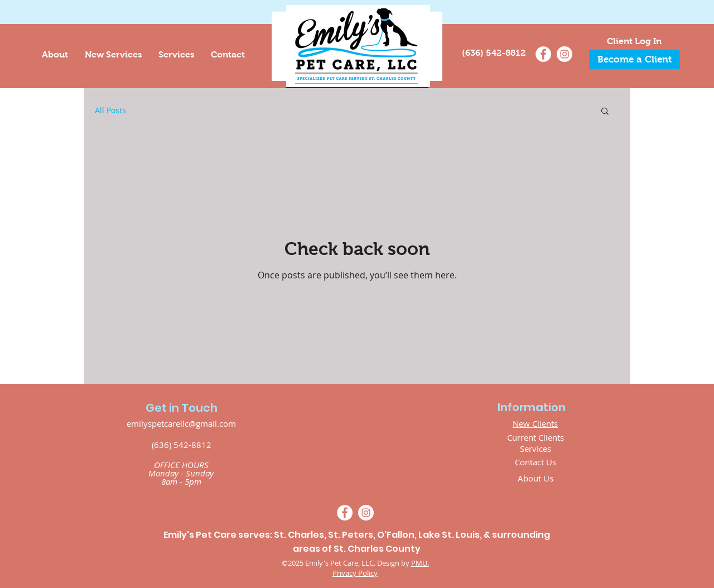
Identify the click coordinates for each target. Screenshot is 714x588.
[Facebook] (543, 54)
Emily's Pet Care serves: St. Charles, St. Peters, (270, 535)
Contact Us (535, 462)
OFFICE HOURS (181, 465)
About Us (535, 478)
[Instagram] (565, 54)
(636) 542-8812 (182, 445)
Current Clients (535, 437)
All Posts (110, 110)
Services (535, 449)
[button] (605, 112)
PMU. (420, 563)
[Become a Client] (635, 59)
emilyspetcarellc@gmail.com (181, 423)
